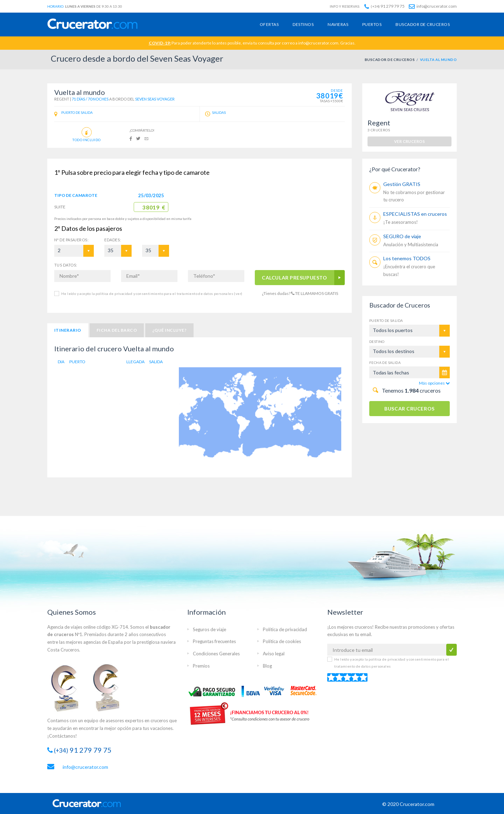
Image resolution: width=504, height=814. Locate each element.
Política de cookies (282, 641)
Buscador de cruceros (423, 24)
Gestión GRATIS (402, 184)
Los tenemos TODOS (407, 258)
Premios (201, 666)
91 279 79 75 (384, 6)
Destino (377, 342)
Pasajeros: (71, 240)
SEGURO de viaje (402, 236)
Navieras (338, 24)
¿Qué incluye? (169, 330)
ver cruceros (409, 141)
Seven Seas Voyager (155, 99)
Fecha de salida (385, 363)
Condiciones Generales (216, 654)
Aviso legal (274, 654)
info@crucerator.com (433, 6)
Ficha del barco (117, 330)
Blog (267, 666)
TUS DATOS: (66, 265)
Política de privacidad (285, 629)
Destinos (303, 24)
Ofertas (269, 24)
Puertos (372, 24)
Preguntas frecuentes (214, 641)
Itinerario (68, 330)
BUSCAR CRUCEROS (409, 409)
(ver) (238, 294)
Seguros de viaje (209, 629)
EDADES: (113, 240)
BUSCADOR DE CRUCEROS (390, 60)
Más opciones (434, 383)
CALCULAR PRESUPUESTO (295, 278)
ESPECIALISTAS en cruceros (415, 214)
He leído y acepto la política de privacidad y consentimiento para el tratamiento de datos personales (152, 294)
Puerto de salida (386, 320)
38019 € (154, 207)
